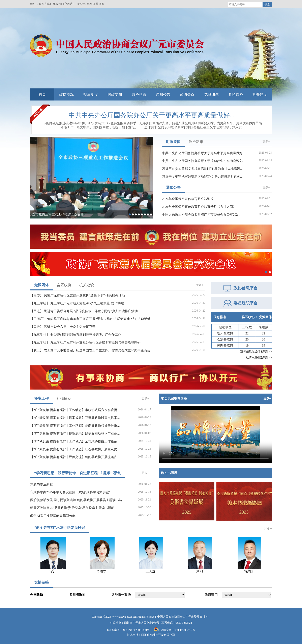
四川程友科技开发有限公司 (158, 635)
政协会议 (187, 94)
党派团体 (211, 94)
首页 (42, 94)
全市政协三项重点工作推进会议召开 (58, 214)
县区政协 (236, 94)
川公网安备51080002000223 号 (176, 630)
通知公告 (163, 94)
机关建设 (260, 94)
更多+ (266, 142)
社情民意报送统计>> (259, 357)
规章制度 (91, 94)
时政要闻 (115, 94)
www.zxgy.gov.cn (123, 617)
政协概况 (66, 94)
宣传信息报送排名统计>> (256, 351)
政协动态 (139, 94)
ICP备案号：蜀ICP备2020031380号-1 (130, 630)
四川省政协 (77, 595)
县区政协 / (249, 317)
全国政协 (37, 595)
